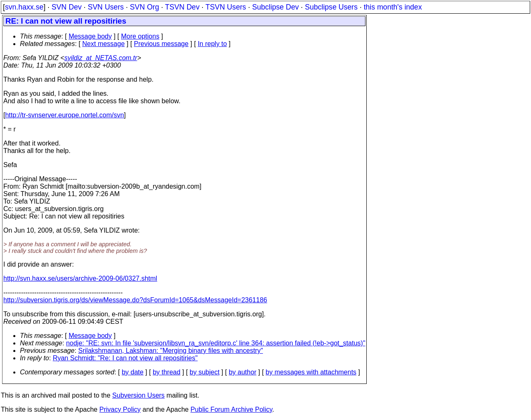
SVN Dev (66, 7)
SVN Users (106, 7)
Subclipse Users (331, 7)
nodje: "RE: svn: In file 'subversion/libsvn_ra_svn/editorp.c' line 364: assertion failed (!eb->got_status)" (216, 343)
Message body (90, 36)
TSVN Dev (182, 7)
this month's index (393, 7)
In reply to (212, 44)
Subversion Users (139, 395)
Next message (103, 44)
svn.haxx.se (24, 7)
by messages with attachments (311, 372)
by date (132, 372)
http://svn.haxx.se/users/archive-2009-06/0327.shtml (80, 278)
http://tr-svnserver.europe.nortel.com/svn (64, 115)
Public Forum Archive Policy (231, 409)
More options (140, 36)
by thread (167, 372)
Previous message (161, 44)
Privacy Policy (120, 409)
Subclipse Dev (275, 7)
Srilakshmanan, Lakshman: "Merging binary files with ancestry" (171, 351)
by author (242, 372)
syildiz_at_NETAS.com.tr (101, 58)
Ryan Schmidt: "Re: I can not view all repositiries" (125, 358)
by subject (205, 372)
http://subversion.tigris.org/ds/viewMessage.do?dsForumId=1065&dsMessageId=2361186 (135, 300)
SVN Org (144, 7)
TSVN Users (226, 7)
